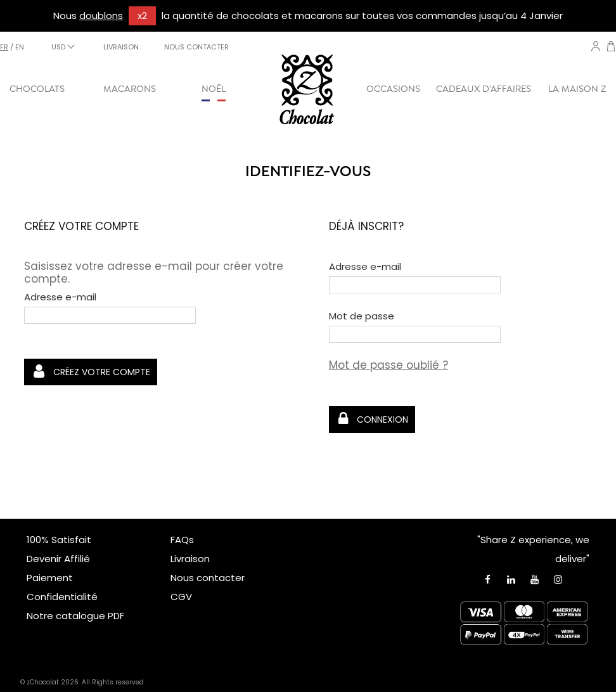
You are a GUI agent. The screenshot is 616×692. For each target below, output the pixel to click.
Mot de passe (362, 316)
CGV (181, 597)
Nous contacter (208, 578)
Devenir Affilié (58, 559)
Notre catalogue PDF (75, 616)
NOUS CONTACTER (196, 47)
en (20, 47)
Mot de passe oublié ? (388, 365)
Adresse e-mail (60, 297)
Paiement (50, 578)
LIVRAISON (121, 47)
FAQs (182, 540)
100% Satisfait (59, 540)
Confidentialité (62, 597)
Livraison (190, 559)
